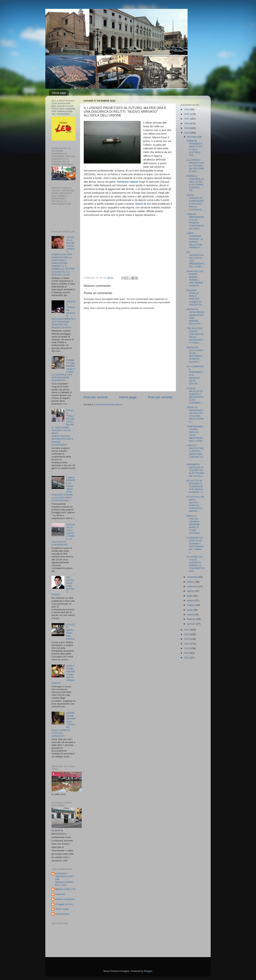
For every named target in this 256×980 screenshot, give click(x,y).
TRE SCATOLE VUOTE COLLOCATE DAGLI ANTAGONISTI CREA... (195, 335)
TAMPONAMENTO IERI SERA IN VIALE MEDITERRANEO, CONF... (195, 434)
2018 (187, 133)
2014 (187, 644)
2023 (187, 109)
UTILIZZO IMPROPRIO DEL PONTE (71, 632)
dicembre (192, 137)
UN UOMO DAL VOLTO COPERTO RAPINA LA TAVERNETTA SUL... (195, 564)
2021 (187, 119)
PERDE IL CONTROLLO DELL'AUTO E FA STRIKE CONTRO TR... (195, 183)
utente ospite (62, 909)
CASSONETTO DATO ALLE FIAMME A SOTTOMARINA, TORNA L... (195, 545)
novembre (193, 577)
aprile (190, 610)
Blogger (148, 971)
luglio (190, 596)
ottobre (191, 582)
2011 (187, 658)
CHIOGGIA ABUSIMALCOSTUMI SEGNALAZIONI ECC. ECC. (65, 879)
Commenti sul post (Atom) (108, 404)
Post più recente (96, 397)
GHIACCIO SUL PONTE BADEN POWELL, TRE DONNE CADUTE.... (195, 279)
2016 (187, 634)
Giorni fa (141, 204)
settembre (193, 586)
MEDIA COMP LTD (65, 889)
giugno (191, 600)
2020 (187, 123)
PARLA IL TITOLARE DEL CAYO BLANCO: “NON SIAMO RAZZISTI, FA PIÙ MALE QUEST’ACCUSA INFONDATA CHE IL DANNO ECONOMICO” (63, 428)
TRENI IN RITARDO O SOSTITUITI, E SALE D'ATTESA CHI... (195, 148)
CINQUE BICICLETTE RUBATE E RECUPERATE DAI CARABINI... (195, 395)
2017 (187, 630)
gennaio (192, 624)
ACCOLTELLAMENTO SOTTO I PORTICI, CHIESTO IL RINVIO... (195, 504)
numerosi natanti (127, 182)
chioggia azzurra (64, 904)
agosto (191, 591)
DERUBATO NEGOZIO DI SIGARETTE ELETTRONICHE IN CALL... (195, 470)
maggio (191, 605)
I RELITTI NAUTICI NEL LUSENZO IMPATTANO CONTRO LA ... (195, 453)
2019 (187, 128)
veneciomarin (62, 914)
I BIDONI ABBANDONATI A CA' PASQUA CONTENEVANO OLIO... (195, 221)
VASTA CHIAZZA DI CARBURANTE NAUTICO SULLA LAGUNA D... (195, 202)
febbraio (192, 619)
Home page (59, 93)
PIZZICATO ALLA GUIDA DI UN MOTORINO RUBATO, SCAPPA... (195, 355)
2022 (187, 114)
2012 (187, 653)
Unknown (60, 894)
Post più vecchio (160, 397)
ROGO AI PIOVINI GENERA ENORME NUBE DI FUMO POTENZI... (194, 525)
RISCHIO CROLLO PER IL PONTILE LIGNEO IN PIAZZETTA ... (195, 297)
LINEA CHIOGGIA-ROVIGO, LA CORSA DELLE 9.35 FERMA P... (195, 240)
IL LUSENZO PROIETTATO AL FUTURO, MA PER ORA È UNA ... (195, 166)
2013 (187, 648)
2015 (187, 639)
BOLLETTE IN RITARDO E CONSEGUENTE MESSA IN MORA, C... (195, 486)
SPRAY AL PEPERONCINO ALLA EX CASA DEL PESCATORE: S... (195, 415)
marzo (191, 614)
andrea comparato (65, 899)
